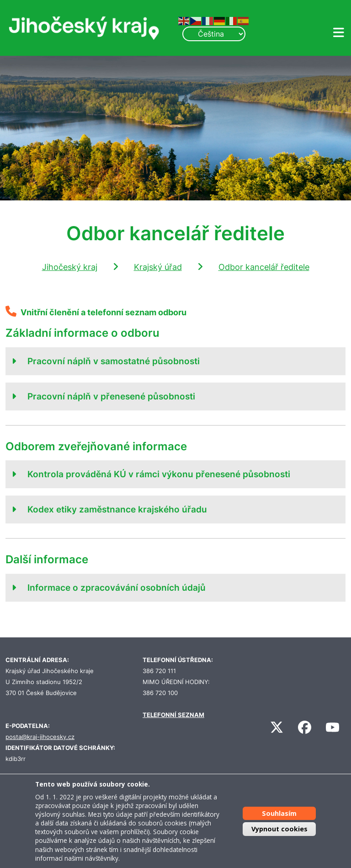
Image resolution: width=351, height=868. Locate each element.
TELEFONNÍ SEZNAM (173, 715)
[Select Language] (214, 34)
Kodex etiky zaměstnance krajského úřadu (117, 509)
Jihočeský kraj (70, 267)
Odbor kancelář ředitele (264, 267)
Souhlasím (279, 813)
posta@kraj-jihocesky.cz (40, 737)
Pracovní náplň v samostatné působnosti (114, 361)
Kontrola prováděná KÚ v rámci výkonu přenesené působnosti (159, 474)
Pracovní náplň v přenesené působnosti (111, 396)
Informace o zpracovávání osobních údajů (117, 588)
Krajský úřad (158, 267)
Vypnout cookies (279, 829)
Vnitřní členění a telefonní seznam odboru (104, 312)
